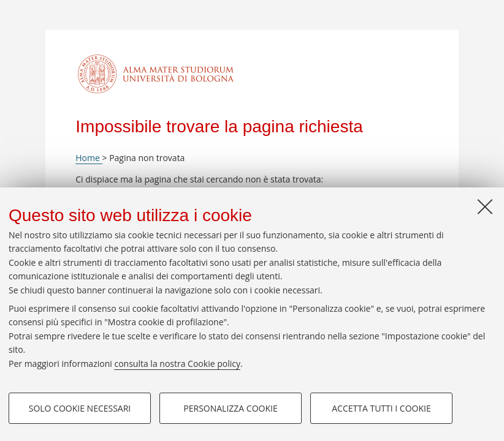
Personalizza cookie (230, 408)
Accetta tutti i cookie (381, 408)
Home (89, 158)
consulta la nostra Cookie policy (177, 364)
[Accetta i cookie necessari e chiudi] (485, 206)
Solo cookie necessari (80, 408)
